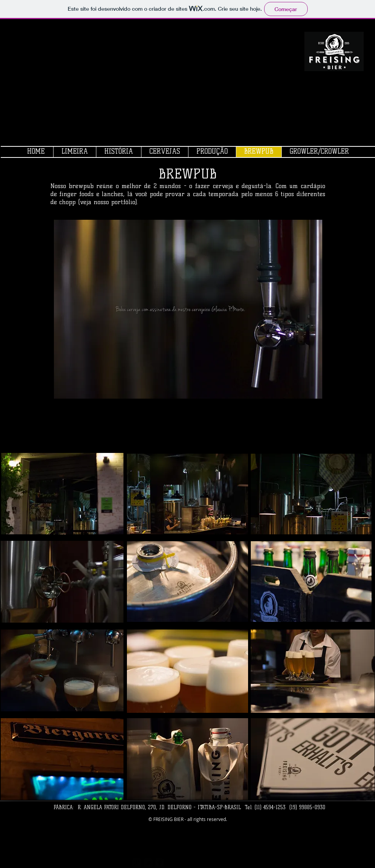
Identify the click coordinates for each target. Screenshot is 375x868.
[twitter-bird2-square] (148, 863)
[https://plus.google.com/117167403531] (137, 863)
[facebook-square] (160, 863)
